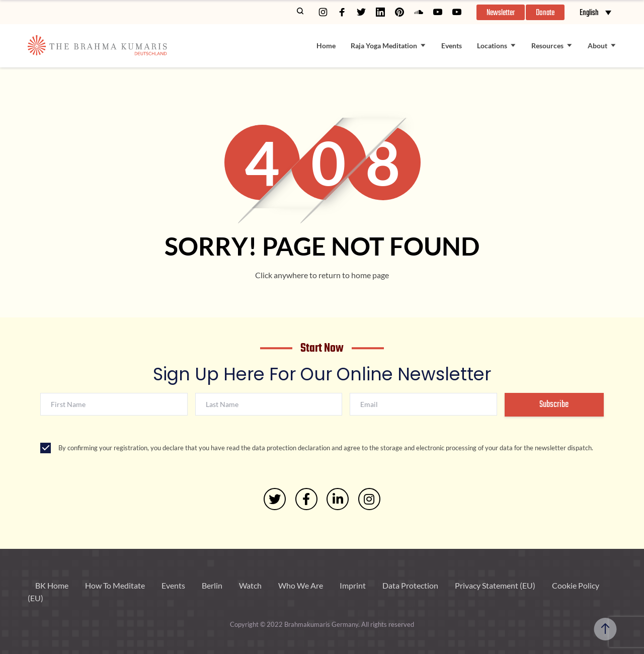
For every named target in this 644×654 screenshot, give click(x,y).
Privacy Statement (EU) (495, 585)
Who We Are (301, 585)
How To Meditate (115, 585)
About (597, 46)
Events (452, 46)
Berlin (212, 585)
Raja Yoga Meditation (384, 46)
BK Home (52, 585)
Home (326, 46)
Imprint (353, 585)
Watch (250, 585)
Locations (492, 46)
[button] (501, 12)
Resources (547, 46)
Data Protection (410, 585)
